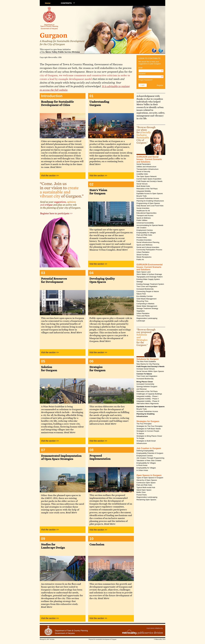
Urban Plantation (143, 252)
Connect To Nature (144, 374)
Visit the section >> (50, 176)
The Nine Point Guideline (146, 361)
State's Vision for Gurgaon (98, 192)
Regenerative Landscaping (147, 318)
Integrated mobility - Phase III (148, 401)
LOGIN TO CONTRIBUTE (150, 58)
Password (142, 74)
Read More (56, 167)
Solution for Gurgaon (49, 368)
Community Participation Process (149, 250)
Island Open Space (144, 490)
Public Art (140, 259)
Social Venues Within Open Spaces (150, 371)
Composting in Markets (145, 304)
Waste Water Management (147, 306)
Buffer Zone (141, 492)
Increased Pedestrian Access (148, 198)
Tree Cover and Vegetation (147, 286)
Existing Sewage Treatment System (150, 284)
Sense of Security (143, 171)
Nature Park (141, 294)
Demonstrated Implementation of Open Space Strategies (61, 457)
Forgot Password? (146, 80)
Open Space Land (143, 272)
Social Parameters (144, 164)
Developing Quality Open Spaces (102, 280)
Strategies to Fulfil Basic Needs (149, 429)
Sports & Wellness (144, 218)
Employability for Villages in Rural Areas (146, 464)
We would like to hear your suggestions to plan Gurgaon (150, 63)
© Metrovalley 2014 (160, 639)
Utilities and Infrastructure (146, 167)
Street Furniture (143, 255)
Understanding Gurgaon (99, 103)
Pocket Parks (142, 237)
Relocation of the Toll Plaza (147, 189)
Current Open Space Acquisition (149, 179)
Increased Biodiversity (145, 289)
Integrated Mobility (144, 191)
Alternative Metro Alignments (148, 404)
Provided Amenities (144, 240)
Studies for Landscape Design (53, 546)
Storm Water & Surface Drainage (149, 274)
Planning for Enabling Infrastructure (150, 201)
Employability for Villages (146, 233)
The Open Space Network (146, 176)
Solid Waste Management (146, 299)
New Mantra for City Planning (148, 364)
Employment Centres (145, 230)
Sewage (140, 282)
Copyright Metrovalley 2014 (51, 57)
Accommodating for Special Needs (150, 225)
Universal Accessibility (145, 223)
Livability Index (142, 174)
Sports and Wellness (144, 245)
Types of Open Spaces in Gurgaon (150, 478)
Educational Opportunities (146, 213)
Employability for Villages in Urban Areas (146, 469)
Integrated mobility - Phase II (148, 399)
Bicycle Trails (142, 196)
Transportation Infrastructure (147, 169)
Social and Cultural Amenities (148, 247)
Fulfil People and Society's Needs (149, 181)
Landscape (141, 321)
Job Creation (141, 228)
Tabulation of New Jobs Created (149, 460)
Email (140, 68)
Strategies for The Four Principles (149, 426)
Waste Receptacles (144, 257)
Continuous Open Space (146, 483)
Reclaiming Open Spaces (146, 500)
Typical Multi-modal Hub (146, 487)
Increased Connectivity (145, 384)
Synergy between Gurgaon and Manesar (147, 388)
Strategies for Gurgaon (97, 368)
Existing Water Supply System (148, 279)
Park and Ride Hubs (144, 235)
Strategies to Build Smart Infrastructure (146, 442)
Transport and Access (145, 215)
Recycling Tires (142, 301)
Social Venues (142, 184)
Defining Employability (145, 451)
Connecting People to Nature (148, 291)
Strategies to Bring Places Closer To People (149, 437)
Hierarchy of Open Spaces (147, 480)
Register (160, 85)
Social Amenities (143, 208)
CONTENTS (66, 3)
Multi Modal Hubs (143, 186)
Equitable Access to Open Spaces (150, 193)
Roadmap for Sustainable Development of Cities (57, 103)
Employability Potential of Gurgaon (150, 453)
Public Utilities (142, 220)
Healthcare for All (143, 211)
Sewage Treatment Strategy (147, 308)
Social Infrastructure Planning (148, 242)
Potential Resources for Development (54, 280)
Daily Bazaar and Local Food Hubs (150, 206)
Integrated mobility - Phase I (147, 396)
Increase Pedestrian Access (147, 411)
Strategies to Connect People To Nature (148, 432)
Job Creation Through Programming (150, 458)
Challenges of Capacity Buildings (149, 394)
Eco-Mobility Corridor (145, 296)
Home (48, 3)
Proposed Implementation (100, 457)
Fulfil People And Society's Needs (150, 366)
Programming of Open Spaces (148, 203)
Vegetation (141, 311)
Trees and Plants (143, 316)
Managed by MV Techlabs (47, 639)
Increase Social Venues (146, 369)
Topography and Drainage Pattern (150, 277)
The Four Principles (144, 424)
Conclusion (97, 544)
